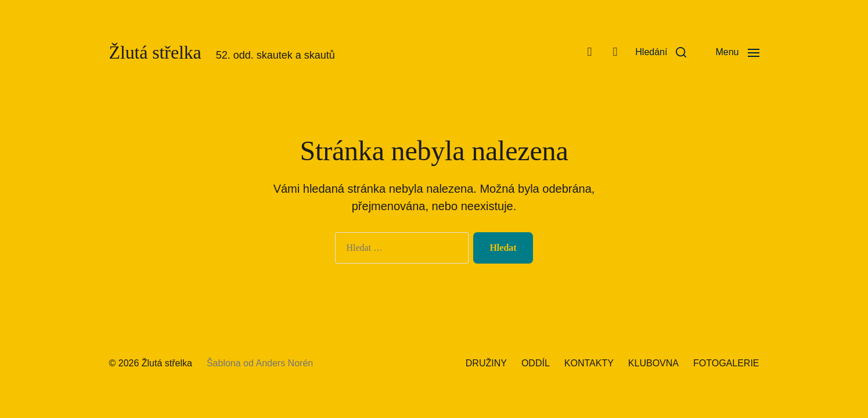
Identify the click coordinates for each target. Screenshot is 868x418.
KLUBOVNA (653, 363)
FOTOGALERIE (726, 363)
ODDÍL (536, 363)
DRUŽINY (486, 363)
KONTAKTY (589, 363)
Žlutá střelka (155, 52)
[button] (661, 52)
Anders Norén (284, 363)
